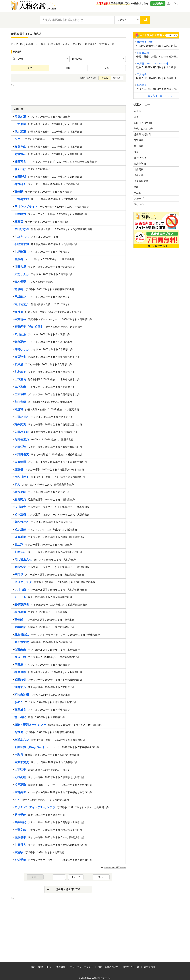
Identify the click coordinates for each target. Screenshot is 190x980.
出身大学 (139, 175)
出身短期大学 (141, 181)
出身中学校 (140, 164)
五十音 (137, 111)
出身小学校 (140, 158)
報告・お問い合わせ (41, 967)
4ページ (76, 877)
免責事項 (61, 967)
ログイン (175, 3)
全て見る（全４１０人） (161, 96)
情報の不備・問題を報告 (115, 867)
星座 (136, 187)
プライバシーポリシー (81, 967)
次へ (101, 877)
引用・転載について (108, 967)
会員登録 (158, 3)
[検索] (145, 20)
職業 (136, 152)
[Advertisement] (68, 94)
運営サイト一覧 (131, 967)
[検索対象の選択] (128, 20)
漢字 (136, 117)
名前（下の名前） (143, 123)
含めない (117, 78)
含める (105, 78)
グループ (139, 198)
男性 (68, 68)
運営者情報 (150, 967)
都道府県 (139, 140)
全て (30, 68)
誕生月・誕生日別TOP (68, 889)
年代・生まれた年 (143, 129)
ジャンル (139, 204)
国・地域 (139, 146)
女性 (107, 68)
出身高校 (139, 169)
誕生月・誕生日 (142, 134)
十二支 (137, 193)
